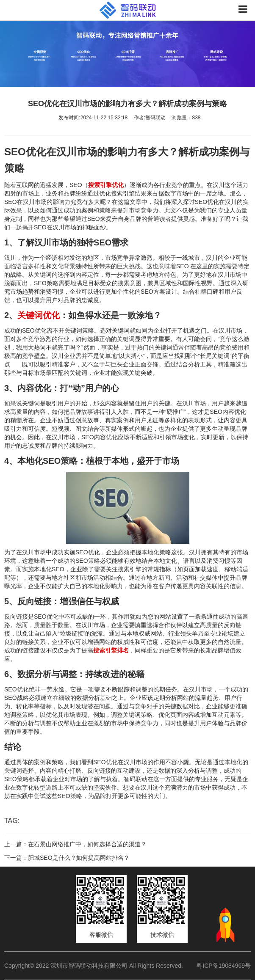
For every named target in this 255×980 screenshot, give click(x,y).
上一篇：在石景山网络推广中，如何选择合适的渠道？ (75, 844)
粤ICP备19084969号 (224, 966)
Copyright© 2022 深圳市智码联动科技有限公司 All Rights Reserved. (97, 966)
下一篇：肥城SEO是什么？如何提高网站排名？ (67, 858)
